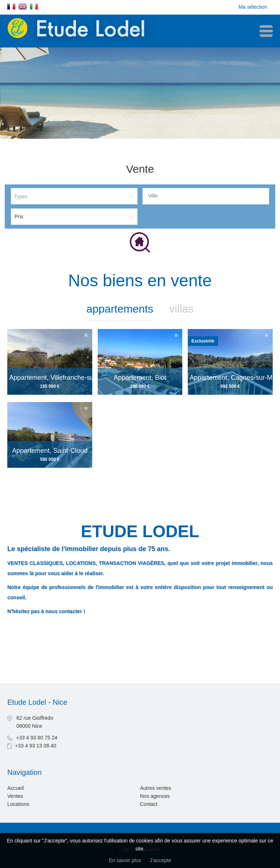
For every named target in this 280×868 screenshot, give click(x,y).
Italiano (34, 7)
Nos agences (155, 796)
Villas (181, 309)
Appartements (120, 309)
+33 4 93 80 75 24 (37, 738)
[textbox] (208, 196)
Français (11, 7)
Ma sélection (253, 7)
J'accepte (161, 860)
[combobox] (206, 196)
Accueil (15, 788)
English (23, 7)
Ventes (15, 796)
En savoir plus (125, 860)
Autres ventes (156, 788)
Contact (149, 804)
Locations (18, 804)
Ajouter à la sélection (86, 335)
